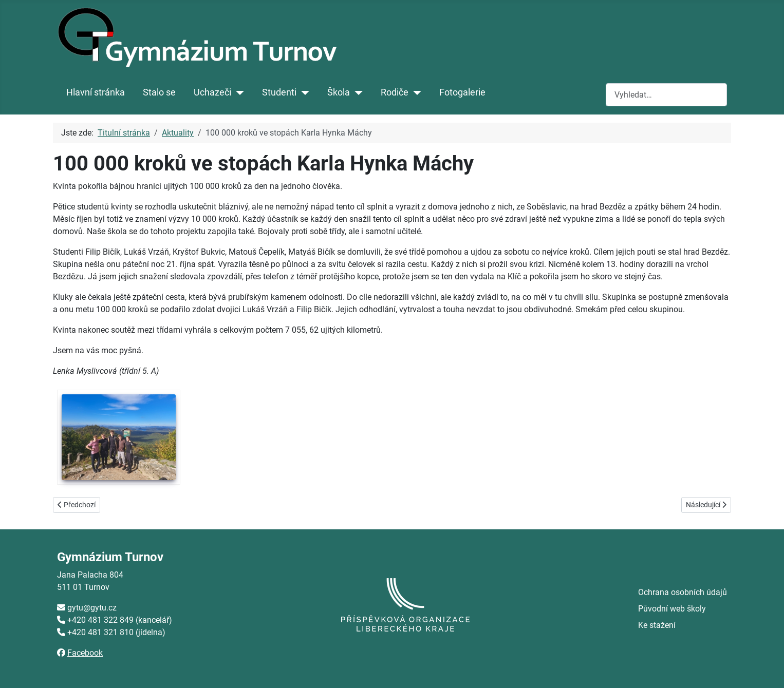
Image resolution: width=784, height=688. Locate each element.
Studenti (279, 92)
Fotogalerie (462, 92)
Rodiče (395, 92)
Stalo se (159, 92)
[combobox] (666, 95)
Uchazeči (212, 92)
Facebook (85, 653)
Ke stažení (657, 625)
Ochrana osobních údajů (683, 592)
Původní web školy (672, 609)
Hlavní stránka (96, 92)
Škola (339, 92)
